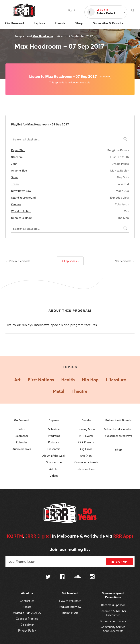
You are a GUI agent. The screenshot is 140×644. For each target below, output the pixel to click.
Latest (22, 429)
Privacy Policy (27, 630)
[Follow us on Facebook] (62, 577)
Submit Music (70, 613)
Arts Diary (86, 456)
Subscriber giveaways (118, 436)
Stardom (17, 157)
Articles (54, 469)
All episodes (70, 261)
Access (27, 607)
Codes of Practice (27, 619)
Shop (118, 450)
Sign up (119, 562)
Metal (59, 391)
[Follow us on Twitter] (48, 577)
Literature (116, 380)
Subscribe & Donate (118, 420)
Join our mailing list (70, 549)
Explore (54, 420)
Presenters (54, 449)
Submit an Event (86, 469)
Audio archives (22, 449)
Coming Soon (86, 429)
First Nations (41, 380)
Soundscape (54, 462)
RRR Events (86, 436)
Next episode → (125, 261)
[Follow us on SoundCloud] (77, 577)
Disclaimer (27, 625)
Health (68, 380)
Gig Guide (86, 449)
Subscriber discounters (118, 429)
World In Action (21, 211)
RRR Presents (86, 442)
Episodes (22, 442)
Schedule (54, 429)
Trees (15, 184)
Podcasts (54, 442)
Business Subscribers (113, 621)
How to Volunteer (70, 601)
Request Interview (70, 607)
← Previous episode (18, 261)
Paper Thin (18, 150)
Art (17, 380)
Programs (54, 436)
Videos (54, 476)
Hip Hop (90, 380)
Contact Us (27, 601)
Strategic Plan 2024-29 (27, 613)
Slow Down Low (21, 191)
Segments (22, 436)
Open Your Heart (22, 218)
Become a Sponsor (113, 605)
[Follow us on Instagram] (92, 577)
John (14, 164)
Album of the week (54, 456)
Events (86, 420)
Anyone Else (19, 171)
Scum (15, 177)
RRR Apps (123, 536)
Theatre (79, 391)
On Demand (22, 420)
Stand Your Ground (23, 198)
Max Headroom (43, 36)
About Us (27, 593)
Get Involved (70, 593)
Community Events (86, 462)
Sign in (72, 10)
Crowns (16, 204)
